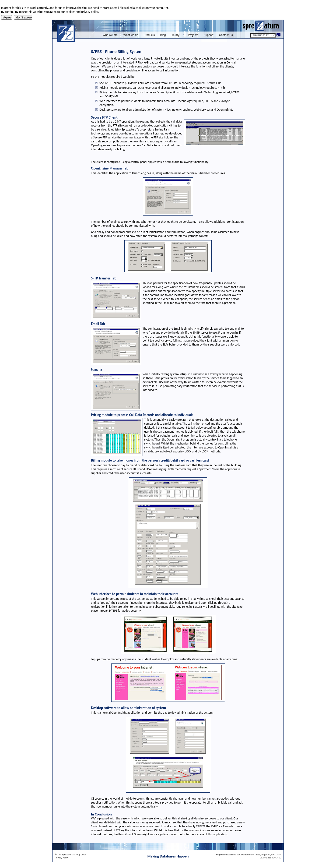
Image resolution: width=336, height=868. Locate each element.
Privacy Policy (62, 858)
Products (149, 35)
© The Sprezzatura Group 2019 (70, 855)
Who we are (110, 35)
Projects (193, 35)
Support (209, 35)
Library (175, 35)
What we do (131, 35)
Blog (163, 35)
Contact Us (226, 35)
